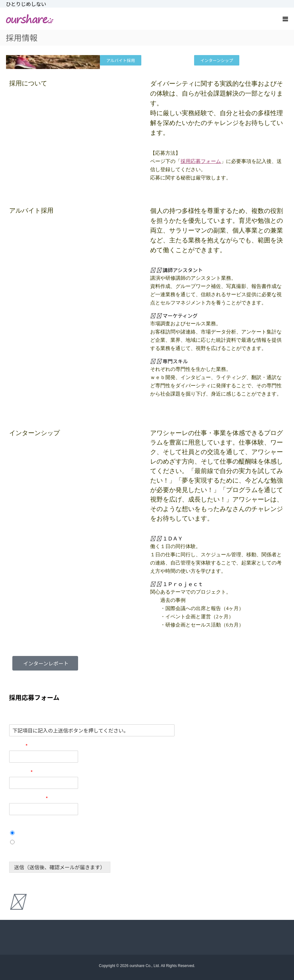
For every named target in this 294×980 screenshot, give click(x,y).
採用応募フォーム (201, 161)
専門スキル (175, 361)
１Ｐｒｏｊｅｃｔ (183, 584)
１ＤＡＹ (173, 538)
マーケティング (180, 315)
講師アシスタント (183, 270)
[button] (217, 270)
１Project (29, 842)
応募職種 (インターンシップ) (42, 825)
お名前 (18, 746)
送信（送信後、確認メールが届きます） (60, 867)
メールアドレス (29, 799)
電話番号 (21, 772)
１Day (25, 833)
